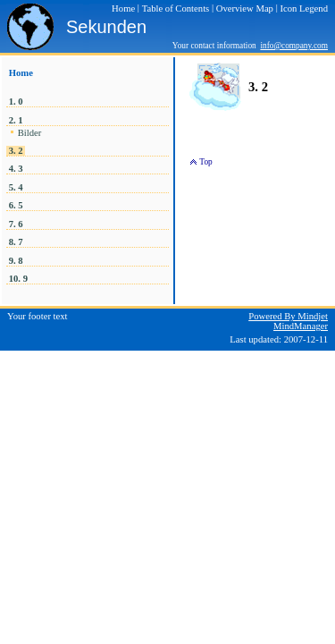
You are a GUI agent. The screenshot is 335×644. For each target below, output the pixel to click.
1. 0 (16, 102)
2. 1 (16, 120)
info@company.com (294, 46)
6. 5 (16, 205)
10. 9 (18, 279)
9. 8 (16, 261)
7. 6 (16, 224)
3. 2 (16, 151)
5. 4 (16, 187)
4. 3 (16, 169)
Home (21, 73)
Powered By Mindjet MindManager (288, 321)
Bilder (29, 133)
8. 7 (16, 242)
